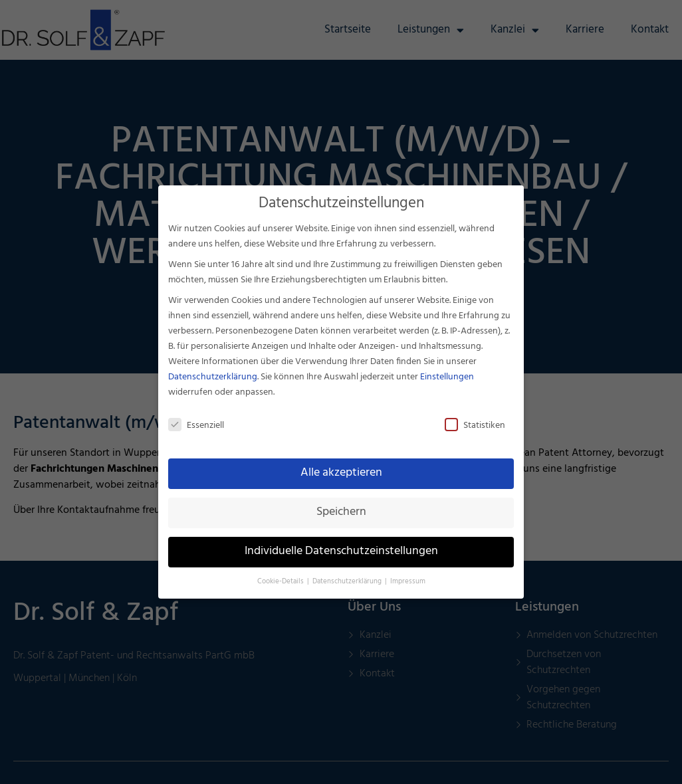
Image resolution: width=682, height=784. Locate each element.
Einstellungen (447, 377)
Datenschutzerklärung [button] (348, 582)
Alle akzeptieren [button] (341, 473)
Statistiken (475, 426)
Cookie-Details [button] (282, 582)
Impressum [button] (408, 582)
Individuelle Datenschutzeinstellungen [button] (341, 551)
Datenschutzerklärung (213, 377)
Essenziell (196, 426)
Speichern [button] (341, 512)
